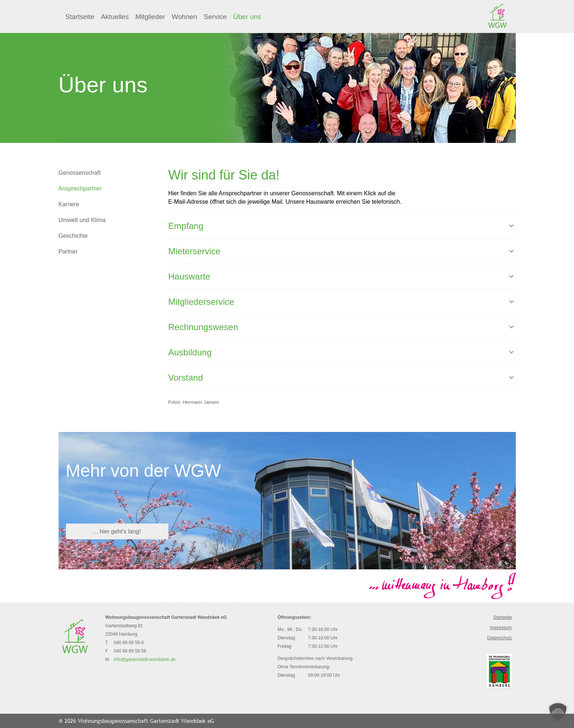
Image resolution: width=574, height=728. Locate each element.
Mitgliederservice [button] (201, 302)
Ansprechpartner (80, 189)
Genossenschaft (80, 173)
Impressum (501, 628)
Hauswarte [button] (189, 276)
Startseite (80, 17)
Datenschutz (500, 638)
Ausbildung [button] (190, 352)
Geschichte (73, 236)
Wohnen (184, 17)
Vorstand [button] (186, 378)
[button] (558, 712)
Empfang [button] (186, 226)
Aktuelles (115, 17)
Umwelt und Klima (82, 220)
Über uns (247, 17)
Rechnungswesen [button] (203, 327)
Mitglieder (150, 17)
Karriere (69, 204)
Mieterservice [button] (195, 251)
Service (215, 17)
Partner (68, 252)
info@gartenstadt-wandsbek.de (145, 659)
